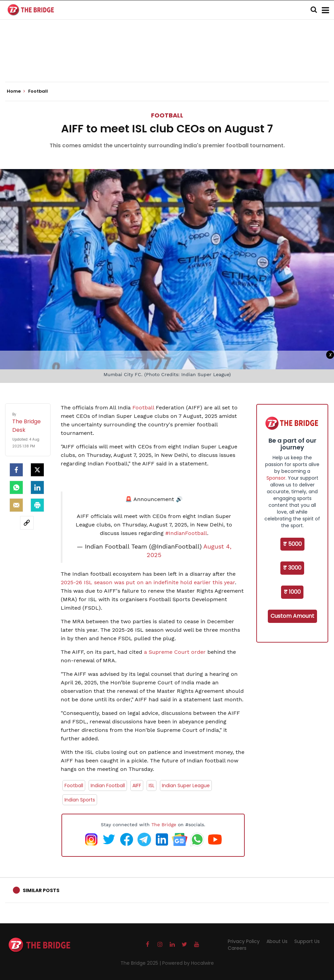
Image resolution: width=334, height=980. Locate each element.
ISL (152, 785)
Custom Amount (292, 616)
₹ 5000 (292, 544)
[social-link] (27, 523)
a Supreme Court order (175, 652)
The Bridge (164, 825)
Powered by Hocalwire (188, 963)
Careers (237, 948)
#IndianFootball (186, 533)
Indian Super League (186, 785)
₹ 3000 (292, 568)
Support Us (307, 941)
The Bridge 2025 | (141, 963)
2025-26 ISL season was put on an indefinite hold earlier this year (148, 582)
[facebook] (16, 470)
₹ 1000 (292, 592)
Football (167, 115)
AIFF (137, 785)
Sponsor (276, 478)
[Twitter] (37, 470)
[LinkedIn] (37, 487)
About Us (277, 941)
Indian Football (108, 785)
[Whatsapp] (16, 487)
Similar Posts (41, 890)
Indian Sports (80, 800)
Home (16, 91)
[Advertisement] (167, 61)
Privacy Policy (244, 941)
